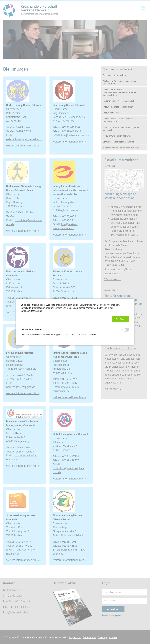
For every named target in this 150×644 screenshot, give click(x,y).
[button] (121, 319)
